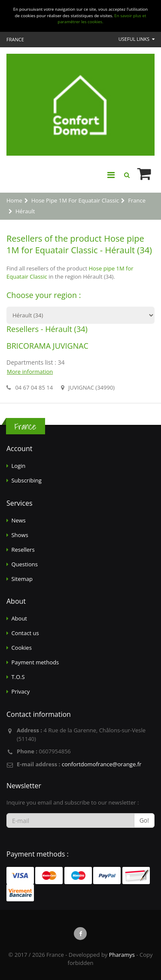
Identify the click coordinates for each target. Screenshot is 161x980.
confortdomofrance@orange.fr (102, 764)
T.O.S (18, 677)
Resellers (23, 550)
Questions (24, 564)
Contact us (25, 633)
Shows (20, 535)
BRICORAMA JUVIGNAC (47, 346)
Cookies (21, 648)
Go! (144, 820)
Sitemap (22, 579)
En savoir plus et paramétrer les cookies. (102, 19)
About (19, 618)
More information (30, 372)
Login (18, 466)
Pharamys (122, 955)
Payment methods (35, 662)
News (18, 520)
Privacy (20, 691)
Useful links (137, 39)
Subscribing (26, 480)
